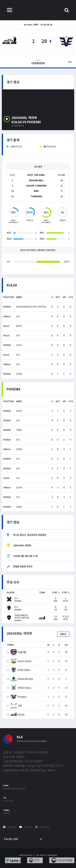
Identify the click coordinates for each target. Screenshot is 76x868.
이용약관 (6, 813)
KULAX (2, 51)
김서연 (19, 374)
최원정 (19, 430)
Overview (38, 62)
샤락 (20, 706)
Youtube (26, 827)
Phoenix (73, 51)
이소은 (19, 345)
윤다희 (19, 326)
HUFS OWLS (24, 670)
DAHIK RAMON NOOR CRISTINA (31, 307)
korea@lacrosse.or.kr (14, 789)
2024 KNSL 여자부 (31, 25)
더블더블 (22, 652)
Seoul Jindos (25, 661)
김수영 (19, 487)
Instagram (42, 827)
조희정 (19, 507)
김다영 (19, 449)
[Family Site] (23, 839)
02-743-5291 (8, 801)
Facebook (10, 827)
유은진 (19, 411)
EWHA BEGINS (25, 679)
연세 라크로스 (24, 688)
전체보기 (63, 634)
